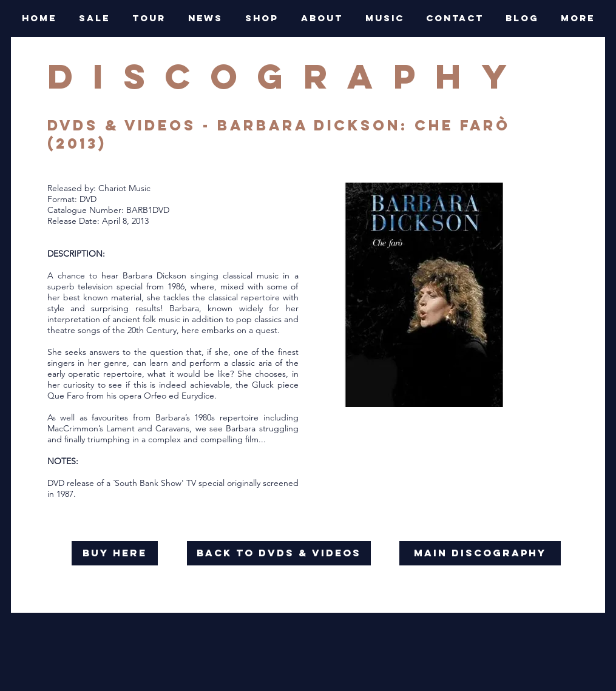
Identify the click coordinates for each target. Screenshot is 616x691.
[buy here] (115, 553)
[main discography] (480, 553)
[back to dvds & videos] (279, 553)
